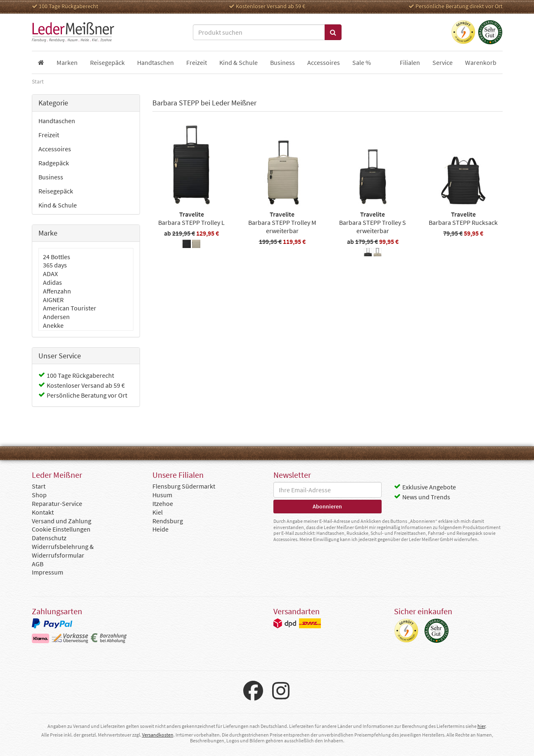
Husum (162, 495)
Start (39, 486)
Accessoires (55, 149)
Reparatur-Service (57, 503)
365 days (55, 265)
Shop (39, 495)
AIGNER (53, 300)
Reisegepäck (56, 191)
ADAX (50, 274)
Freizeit (49, 135)
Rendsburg (168, 521)
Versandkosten (158, 735)
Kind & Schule (58, 205)
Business (51, 177)
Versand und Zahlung (62, 521)
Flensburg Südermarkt (184, 486)
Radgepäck (54, 163)
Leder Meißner (73, 32)
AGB (38, 564)
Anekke (53, 325)
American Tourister (70, 308)
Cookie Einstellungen (61, 529)
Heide (160, 529)
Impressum (47, 572)
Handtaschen (57, 121)
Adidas (52, 282)
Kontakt (43, 512)
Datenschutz (49, 538)
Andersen (56, 317)
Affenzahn (57, 291)
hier (481, 726)
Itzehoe (163, 503)
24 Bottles (57, 257)
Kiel (158, 512)
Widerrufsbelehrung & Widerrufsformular (63, 551)
